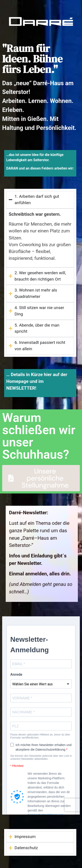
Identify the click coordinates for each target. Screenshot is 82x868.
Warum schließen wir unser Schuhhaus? (39, 436)
